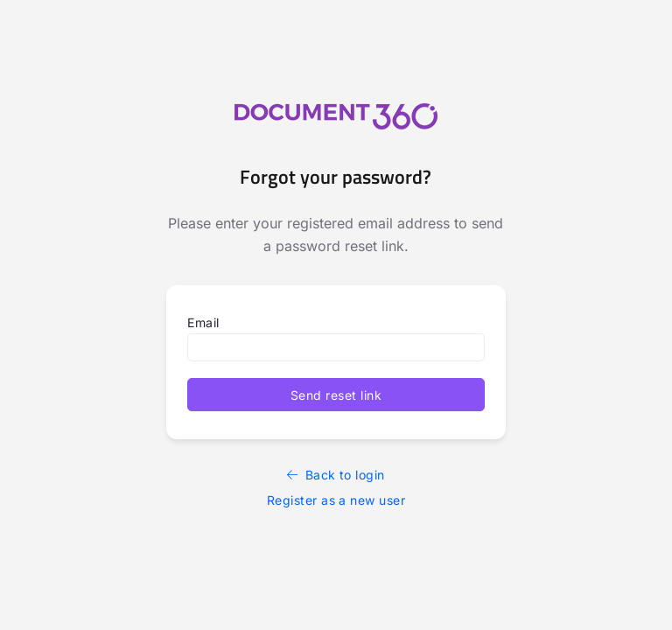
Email (203, 322)
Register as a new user (336, 500)
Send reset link (336, 395)
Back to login (336, 475)
